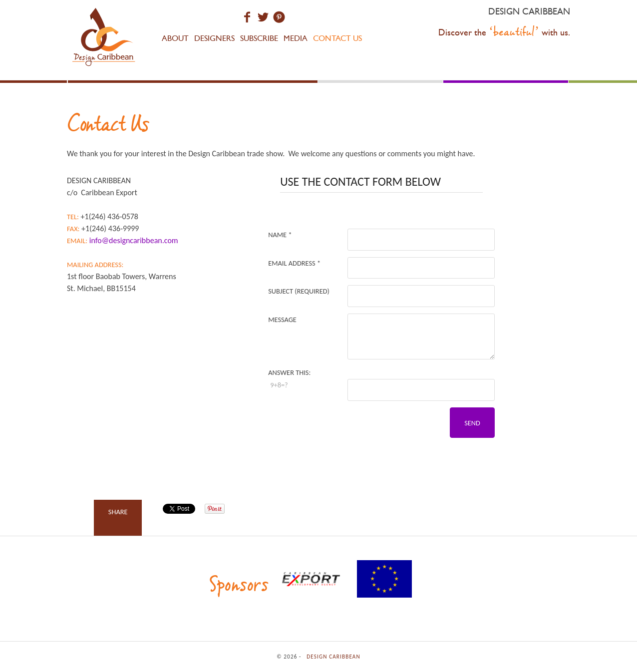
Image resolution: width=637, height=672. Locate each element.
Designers (214, 38)
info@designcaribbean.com (134, 240)
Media (296, 38)
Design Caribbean (104, 39)
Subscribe (259, 38)
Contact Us (337, 38)
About (175, 38)
